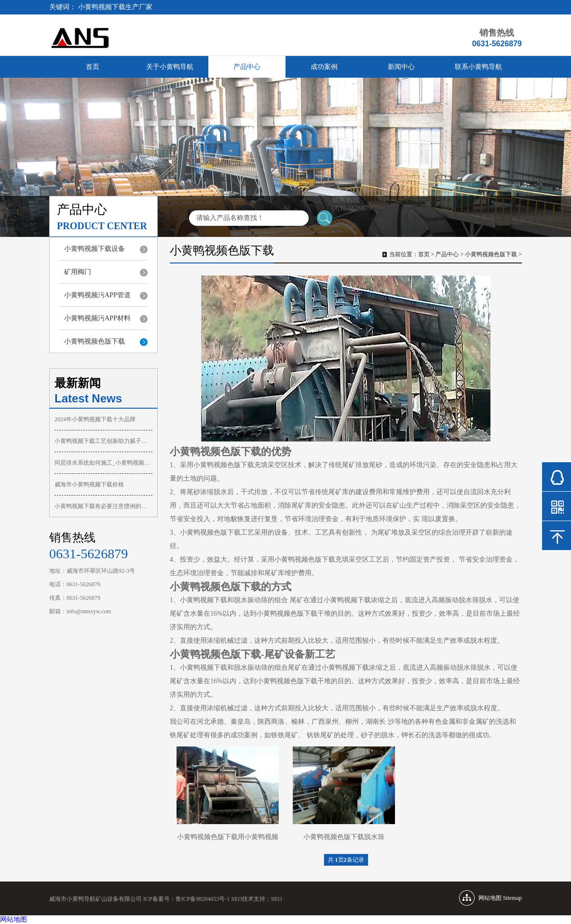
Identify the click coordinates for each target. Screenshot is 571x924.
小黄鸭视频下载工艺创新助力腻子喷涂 (103, 441)
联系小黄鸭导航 (478, 67)
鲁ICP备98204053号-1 (203, 899)
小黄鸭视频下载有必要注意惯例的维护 (103, 506)
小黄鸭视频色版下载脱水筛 (344, 837)
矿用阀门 (78, 272)
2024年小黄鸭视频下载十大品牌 (95, 419)
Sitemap (512, 898)
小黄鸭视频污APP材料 (97, 318)
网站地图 (14, 919)
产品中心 (247, 67)
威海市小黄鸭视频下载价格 (89, 484)
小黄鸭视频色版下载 (95, 341)
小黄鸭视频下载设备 (95, 249)
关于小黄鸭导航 (170, 67)
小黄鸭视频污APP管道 (97, 295)
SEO (277, 899)
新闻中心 (401, 67)
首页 (93, 67)
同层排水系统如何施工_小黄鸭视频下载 (103, 463)
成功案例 (324, 67)
